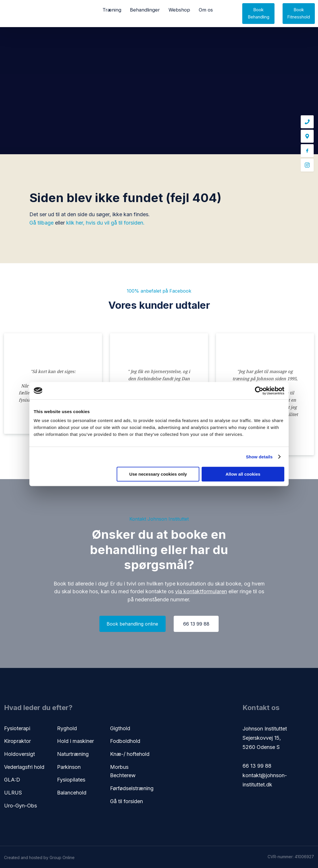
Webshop (179, 10)
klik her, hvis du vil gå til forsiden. (105, 223)
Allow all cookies (243, 474)
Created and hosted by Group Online (39, 857)
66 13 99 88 (257, 766)
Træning (112, 10)
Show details (259, 457)
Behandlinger (145, 10)
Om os (206, 10)
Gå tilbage (41, 223)
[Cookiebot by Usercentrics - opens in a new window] (259, 391)
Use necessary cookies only (158, 474)
